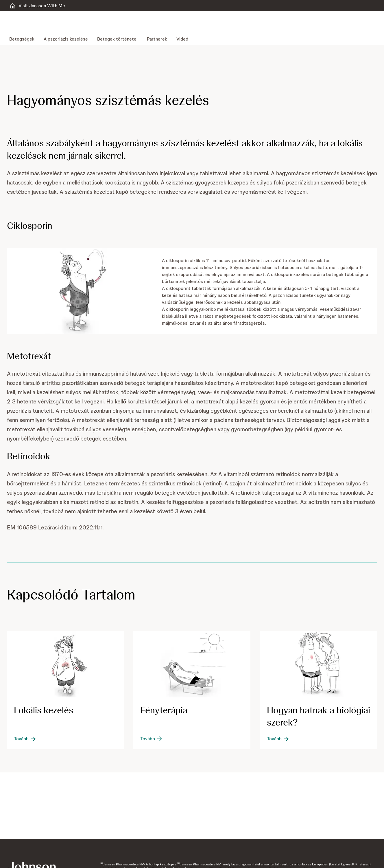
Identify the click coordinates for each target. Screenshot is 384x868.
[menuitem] (24, 39)
